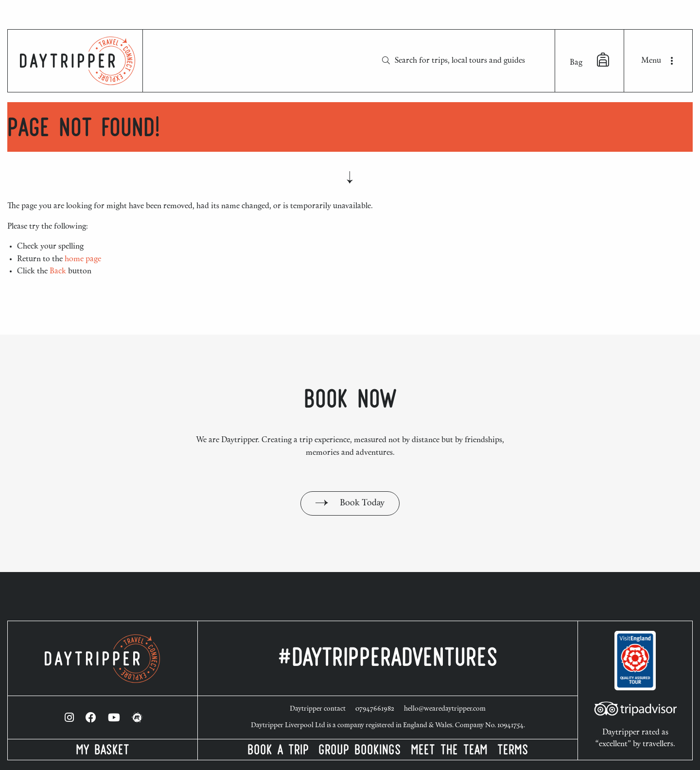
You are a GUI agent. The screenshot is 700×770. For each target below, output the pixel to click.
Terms (513, 752)
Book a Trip (278, 752)
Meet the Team (449, 752)
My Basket (103, 752)
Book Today (350, 503)
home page (83, 259)
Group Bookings (360, 752)
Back (58, 271)
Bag (589, 60)
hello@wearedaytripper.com (445, 709)
